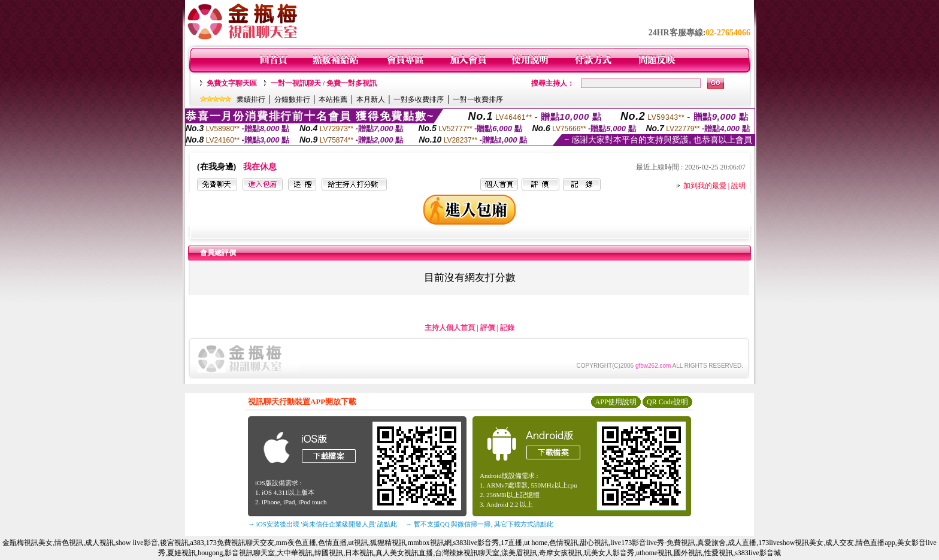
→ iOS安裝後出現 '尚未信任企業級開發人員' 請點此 (322, 524)
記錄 (507, 328)
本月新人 (371, 99)
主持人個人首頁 (450, 328)
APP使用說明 (616, 402)
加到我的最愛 (705, 186)
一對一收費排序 (478, 99)
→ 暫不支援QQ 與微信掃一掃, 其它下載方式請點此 (479, 524)
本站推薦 (333, 99)
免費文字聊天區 (232, 83)
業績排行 (251, 99)
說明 (738, 186)
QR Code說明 (667, 402)
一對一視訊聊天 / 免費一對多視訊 (324, 83)
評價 (487, 328)
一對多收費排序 (419, 99)
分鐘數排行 (292, 99)
